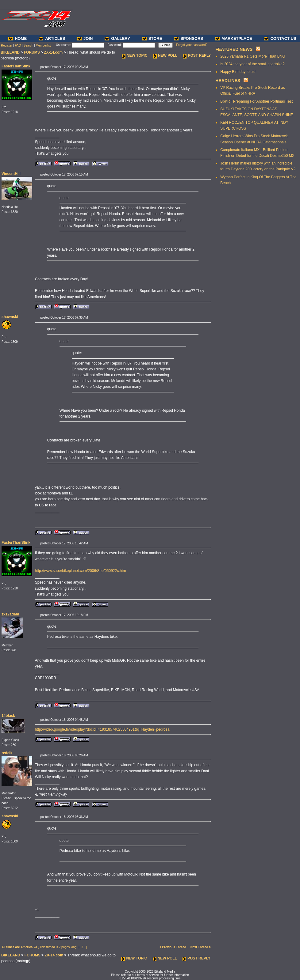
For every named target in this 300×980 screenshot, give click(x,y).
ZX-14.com (53, 52)
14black (8, 716)
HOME (17, 38)
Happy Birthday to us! (238, 72)
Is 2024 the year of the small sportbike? (252, 64)
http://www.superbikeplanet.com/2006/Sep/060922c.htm (81, 571)
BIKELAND (10, 52)
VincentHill (11, 174)
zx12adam (10, 614)
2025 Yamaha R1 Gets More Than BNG (253, 56)
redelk (7, 753)
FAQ (18, 45)
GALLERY (117, 38)
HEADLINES (228, 81)
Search (29, 45)
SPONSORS (188, 38)
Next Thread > (201, 947)
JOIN (85, 38)
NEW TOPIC (135, 55)
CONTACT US (280, 38)
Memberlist (43, 45)
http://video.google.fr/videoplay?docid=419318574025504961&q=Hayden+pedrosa (102, 729)
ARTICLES (52, 38)
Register (7, 45)
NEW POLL (165, 55)
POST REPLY (197, 55)
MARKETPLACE (234, 38)
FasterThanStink (16, 66)
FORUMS (32, 52)
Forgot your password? (192, 45)
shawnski (10, 317)
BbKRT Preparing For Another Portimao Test (256, 101)
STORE (152, 38)
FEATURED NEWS (234, 49)
